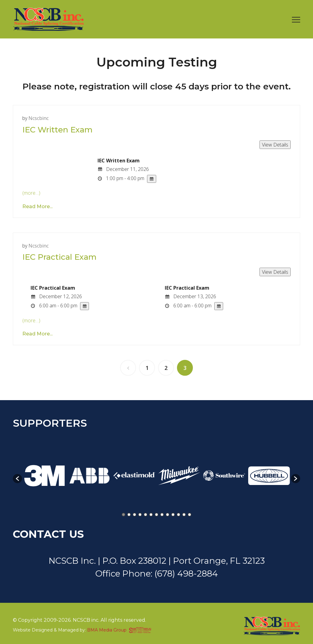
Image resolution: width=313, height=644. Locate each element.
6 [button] (151, 515)
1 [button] (123, 515)
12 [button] (184, 515)
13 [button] (190, 515)
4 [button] (140, 515)
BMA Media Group (107, 630)
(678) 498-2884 (186, 573)
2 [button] (129, 515)
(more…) (31, 193)
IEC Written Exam (57, 130)
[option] (44, 476)
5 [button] (145, 515)
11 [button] (179, 515)
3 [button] (134, 515)
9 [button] (168, 515)
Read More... (37, 206)
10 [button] (173, 515)
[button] (17, 479)
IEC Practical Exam (59, 257)
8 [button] (162, 515)
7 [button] (156, 515)
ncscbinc (39, 118)
